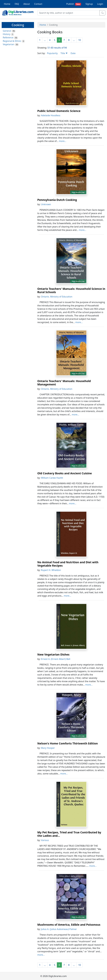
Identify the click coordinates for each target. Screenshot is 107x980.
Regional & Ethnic (12, 41)
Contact (38, 4)
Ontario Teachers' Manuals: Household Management (64, 383)
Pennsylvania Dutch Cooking (57, 200)
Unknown (46, 204)
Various (45, 840)
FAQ (17, 4)
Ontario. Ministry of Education (57, 297)
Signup (89, 4)
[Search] (68, 13)
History (7, 34)
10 (80, 40)
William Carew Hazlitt (52, 478)
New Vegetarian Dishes (53, 654)
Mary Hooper (48, 748)
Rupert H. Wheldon (51, 570)
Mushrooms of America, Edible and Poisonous (69, 925)
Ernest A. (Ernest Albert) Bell (56, 659)
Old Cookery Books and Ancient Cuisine (65, 473)
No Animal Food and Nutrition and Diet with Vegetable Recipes (68, 564)
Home (7, 4)
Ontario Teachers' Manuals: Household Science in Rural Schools (71, 290)
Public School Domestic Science (59, 111)
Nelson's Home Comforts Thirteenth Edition (68, 743)
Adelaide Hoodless (51, 115)
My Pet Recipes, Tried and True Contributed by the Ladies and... (69, 834)
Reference (8, 37)
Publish (74, 4)
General (7, 31)
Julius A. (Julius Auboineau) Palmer (59, 929)
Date (73, 53)
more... (63, 141)
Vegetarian (8, 44)
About (27, 4)
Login (100, 4)
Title (64, 53)
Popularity (52, 53)
